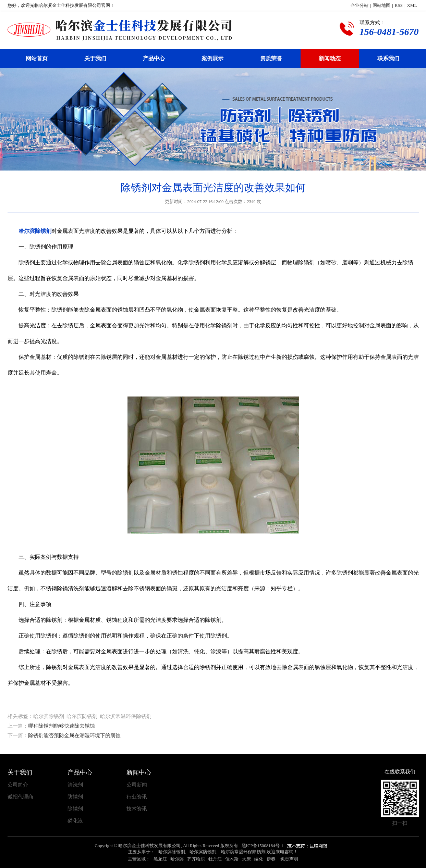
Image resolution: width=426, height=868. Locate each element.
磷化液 (75, 821)
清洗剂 (75, 785)
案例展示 (212, 58)
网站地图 (381, 5)
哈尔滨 (177, 859)
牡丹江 (215, 859)
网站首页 (37, 58)
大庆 (246, 859)
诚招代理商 (20, 797)
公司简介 (18, 785)
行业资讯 (137, 797)
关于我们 (95, 58)
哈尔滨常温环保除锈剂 (243, 852)
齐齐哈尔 (196, 859)
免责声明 (289, 859)
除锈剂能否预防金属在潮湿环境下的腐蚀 (74, 735)
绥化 (259, 859)
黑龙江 (160, 859)
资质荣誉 (271, 58)
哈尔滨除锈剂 (172, 852)
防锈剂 (75, 797)
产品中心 (154, 58)
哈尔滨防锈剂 (203, 852)
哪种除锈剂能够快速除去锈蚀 (62, 726)
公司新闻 (137, 785)
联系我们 (388, 58)
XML (412, 5)
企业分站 (360, 5)
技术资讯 (137, 809)
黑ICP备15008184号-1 (263, 846)
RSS (399, 5)
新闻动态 (330, 58)
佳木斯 (232, 859)
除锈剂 (75, 809)
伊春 (271, 859)
